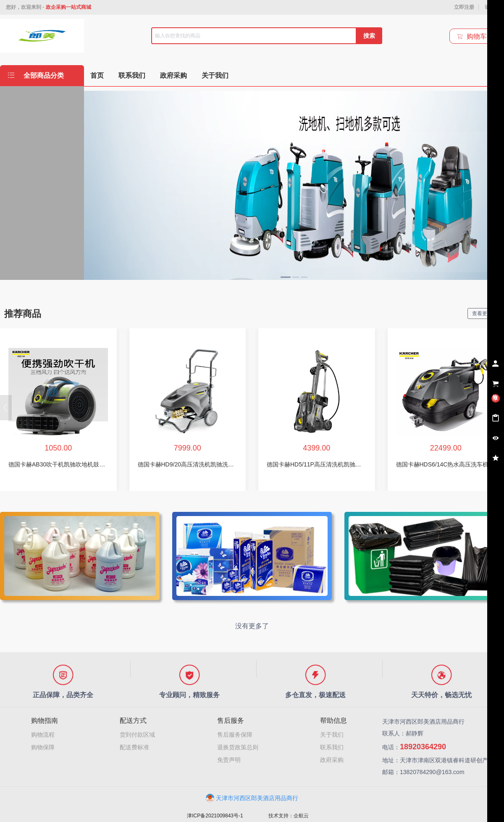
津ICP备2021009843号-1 (215, 816)
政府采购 (332, 760)
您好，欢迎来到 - (49, 7)
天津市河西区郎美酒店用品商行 (252, 798)
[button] (6, 408)
